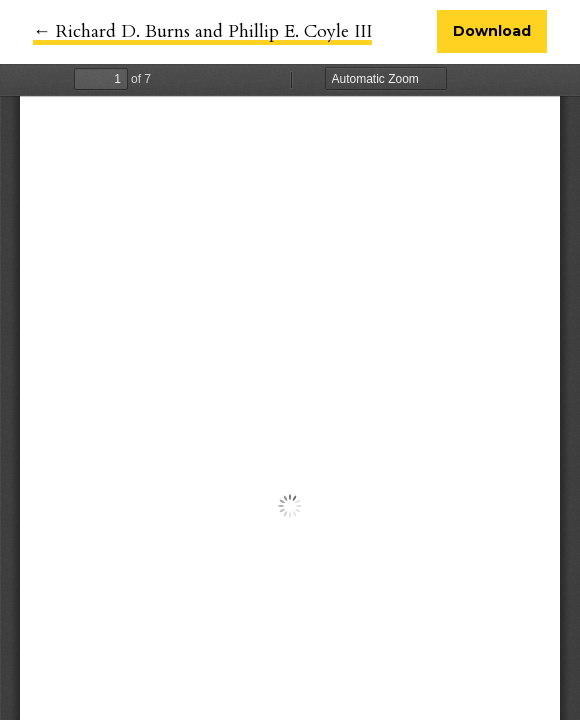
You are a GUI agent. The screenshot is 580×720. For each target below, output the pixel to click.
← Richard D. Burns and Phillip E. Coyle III (202, 31)
